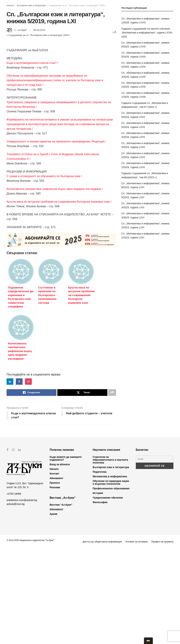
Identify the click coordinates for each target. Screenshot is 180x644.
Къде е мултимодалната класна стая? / (32, 63)
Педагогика (100, 567)
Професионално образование (111, 584)
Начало (10, 5)
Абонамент (57, 574)
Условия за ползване (137, 637)
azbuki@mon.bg (16, 600)
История (98, 589)
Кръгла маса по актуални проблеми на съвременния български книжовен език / (59, 202)
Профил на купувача (162, 637)
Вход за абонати (60, 560)
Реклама (55, 583)
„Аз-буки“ (22, 30)
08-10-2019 (39, 30)
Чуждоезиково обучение (108, 593)
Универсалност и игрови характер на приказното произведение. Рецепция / (56, 141)
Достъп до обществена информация (102, 637)
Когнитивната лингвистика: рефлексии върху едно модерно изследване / (55, 189)
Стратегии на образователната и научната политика (110, 555)
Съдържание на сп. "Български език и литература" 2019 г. (77, 5)
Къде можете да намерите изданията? (66, 554)
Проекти (55, 578)
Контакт (54, 569)
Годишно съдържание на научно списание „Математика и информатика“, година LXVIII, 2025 (147, 33)
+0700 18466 (14, 589)
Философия (100, 598)
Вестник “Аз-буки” (61, 600)
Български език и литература (31, 5)
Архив (54, 609)
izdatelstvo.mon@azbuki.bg (22, 596)
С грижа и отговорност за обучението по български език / (44, 176)
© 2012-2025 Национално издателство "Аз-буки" (30, 636)
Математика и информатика (110, 572)
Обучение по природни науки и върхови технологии (111, 578)
